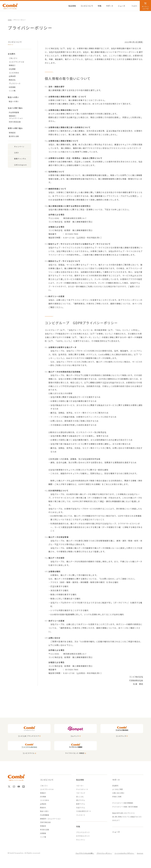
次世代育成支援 (15, 122)
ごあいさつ (13, 58)
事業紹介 (12, 65)
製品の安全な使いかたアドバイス (123, 813)
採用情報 (12, 87)
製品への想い (14, 101)
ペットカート (81, 815)
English (140, 853)
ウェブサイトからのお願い (85, 853)
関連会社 (12, 80)
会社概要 (12, 69)
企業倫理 (12, 76)
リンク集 (12, 91)
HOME (10, 20)
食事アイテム (81, 804)
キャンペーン (19, 146)
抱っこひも (80, 797)
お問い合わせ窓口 (118, 793)
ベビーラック (81, 793)
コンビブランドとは (16, 62)
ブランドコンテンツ (83, 832)
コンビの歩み (14, 73)
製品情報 (80, 780)
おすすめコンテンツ (83, 836)
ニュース (116, 832)
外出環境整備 (14, 112)
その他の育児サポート (84, 811)
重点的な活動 (14, 136)
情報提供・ (20, 117)
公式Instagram (20, 165)
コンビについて (17, 43)
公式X (16, 153)
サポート (116, 780)
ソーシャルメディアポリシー (124, 853)
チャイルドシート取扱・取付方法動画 (125, 807)
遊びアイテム (81, 800)
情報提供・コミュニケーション (50, 819)
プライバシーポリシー (104, 853)
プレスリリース (15, 83)
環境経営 (12, 133)
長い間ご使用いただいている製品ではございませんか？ (127, 818)
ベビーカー (80, 786)
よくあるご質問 (118, 789)
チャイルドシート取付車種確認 (123, 803)
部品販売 (115, 786)
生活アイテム (81, 808)
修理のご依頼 (117, 797)
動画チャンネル (20, 159)
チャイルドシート (82, 789)
